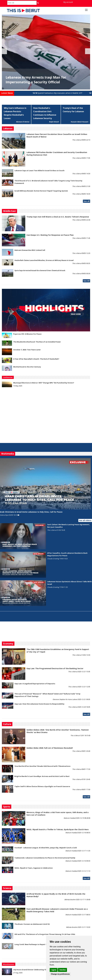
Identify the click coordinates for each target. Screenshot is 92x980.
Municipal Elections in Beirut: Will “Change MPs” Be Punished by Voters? (44, 383)
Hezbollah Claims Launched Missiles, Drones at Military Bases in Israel (44, 260)
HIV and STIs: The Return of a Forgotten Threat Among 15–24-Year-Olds (45, 934)
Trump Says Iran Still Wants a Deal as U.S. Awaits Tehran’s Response (58, 217)
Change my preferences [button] (60, 974)
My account (68, 2)
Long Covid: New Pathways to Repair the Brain (34, 944)
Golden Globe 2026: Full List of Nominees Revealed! (50, 748)
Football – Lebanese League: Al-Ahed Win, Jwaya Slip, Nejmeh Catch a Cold (46, 848)
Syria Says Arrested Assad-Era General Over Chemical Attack (40, 270)
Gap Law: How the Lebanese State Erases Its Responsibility (39, 704)
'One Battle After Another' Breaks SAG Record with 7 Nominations (42, 766)
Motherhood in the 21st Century (27, 367)
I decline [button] (62, 970)
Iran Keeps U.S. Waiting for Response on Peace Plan (50, 235)
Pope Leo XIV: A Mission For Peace (27, 334)
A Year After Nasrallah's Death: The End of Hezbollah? (36, 359)
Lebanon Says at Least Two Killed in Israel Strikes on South (39, 171)
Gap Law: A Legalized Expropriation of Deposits (35, 684)
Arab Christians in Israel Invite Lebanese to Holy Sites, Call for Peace (31, 512)
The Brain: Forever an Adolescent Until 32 (32, 924)
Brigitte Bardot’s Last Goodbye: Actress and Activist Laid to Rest (42, 776)
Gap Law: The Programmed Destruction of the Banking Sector (55, 668)
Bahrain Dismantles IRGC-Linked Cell (30, 250)
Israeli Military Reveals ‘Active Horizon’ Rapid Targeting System (41, 191)
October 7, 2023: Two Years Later (27, 350)
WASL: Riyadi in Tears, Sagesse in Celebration (34, 868)
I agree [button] (54, 970)
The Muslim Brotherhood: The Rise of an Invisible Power (37, 342)
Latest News (7, 93)
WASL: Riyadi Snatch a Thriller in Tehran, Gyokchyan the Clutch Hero (58, 829)
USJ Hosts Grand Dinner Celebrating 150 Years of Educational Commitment (45, 970)
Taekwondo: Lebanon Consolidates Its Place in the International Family (45, 858)
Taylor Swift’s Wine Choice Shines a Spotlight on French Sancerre (42, 786)
